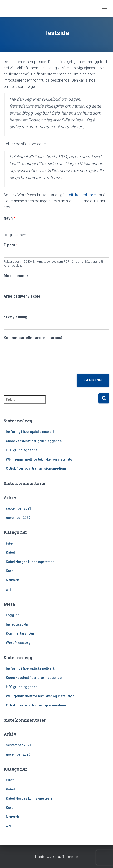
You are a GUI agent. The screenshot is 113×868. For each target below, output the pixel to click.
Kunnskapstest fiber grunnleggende (34, 441)
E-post (11, 245)
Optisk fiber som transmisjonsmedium (36, 468)
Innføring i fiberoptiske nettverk (30, 432)
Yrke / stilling (15, 317)
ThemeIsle (70, 857)
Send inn (93, 380)
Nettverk (12, 580)
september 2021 (19, 508)
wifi (9, 589)
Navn (9, 218)
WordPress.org (18, 643)
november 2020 (18, 518)
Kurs (10, 571)
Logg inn (13, 615)
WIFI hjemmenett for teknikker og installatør (40, 459)
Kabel (10, 552)
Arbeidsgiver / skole (22, 296)
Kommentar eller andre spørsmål (33, 338)
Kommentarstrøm (20, 633)
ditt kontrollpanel (83, 195)
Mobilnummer (16, 276)
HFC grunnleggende (22, 450)
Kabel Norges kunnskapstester (30, 562)
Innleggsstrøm (18, 624)
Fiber (10, 543)
